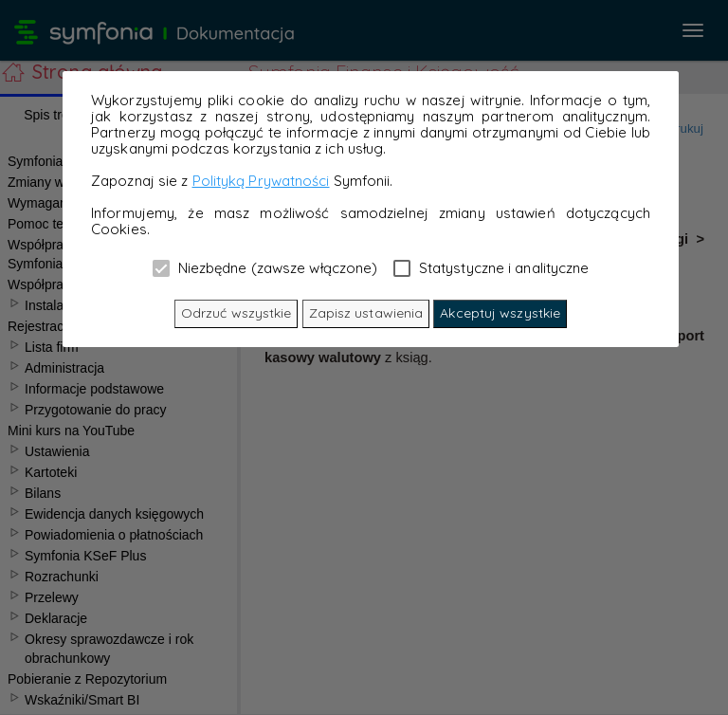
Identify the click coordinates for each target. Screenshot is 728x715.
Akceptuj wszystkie (500, 313)
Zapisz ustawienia (366, 313)
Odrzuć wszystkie (237, 313)
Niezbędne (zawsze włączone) (265, 267)
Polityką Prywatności (261, 181)
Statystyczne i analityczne (491, 267)
